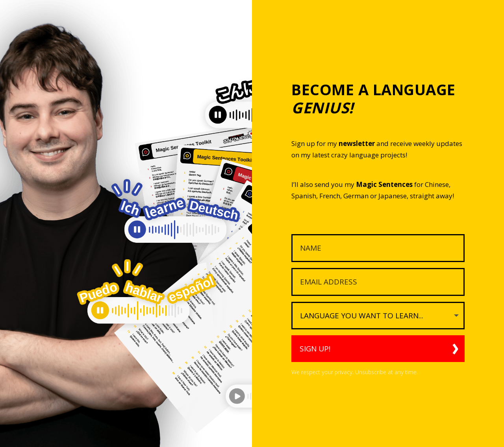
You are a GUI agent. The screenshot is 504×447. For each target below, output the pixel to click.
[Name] (378, 248)
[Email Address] (378, 282)
